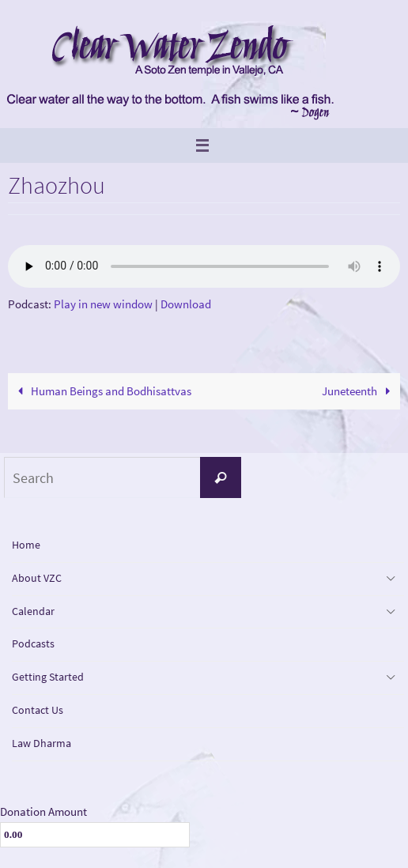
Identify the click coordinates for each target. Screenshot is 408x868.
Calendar (33, 611)
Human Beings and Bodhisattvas (102, 391)
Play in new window (103, 304)
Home (26, 545)
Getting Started (48, 677)
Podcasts (33, 643)
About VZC (37, 578)
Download (186, 304)
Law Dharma (42, 743)
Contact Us (38, 710)
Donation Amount (43, 811)
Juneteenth (359, 391)
